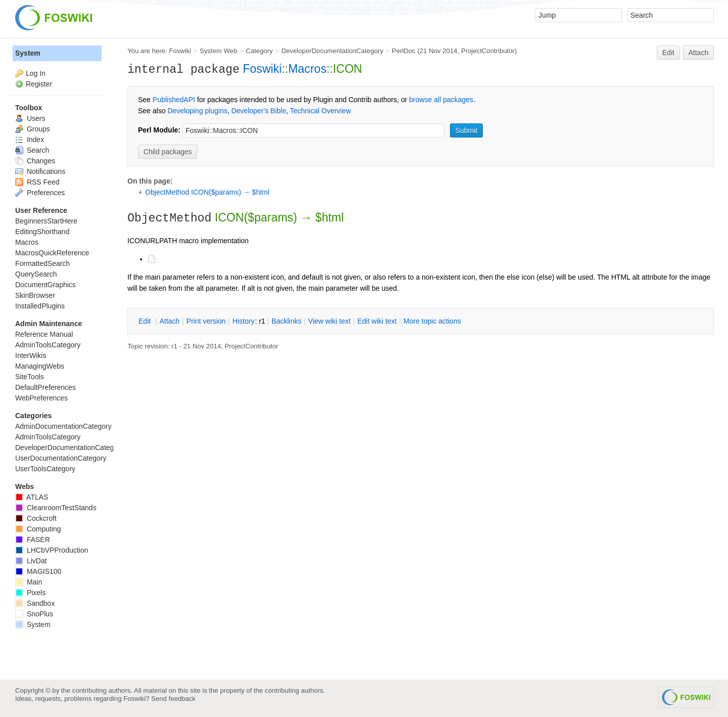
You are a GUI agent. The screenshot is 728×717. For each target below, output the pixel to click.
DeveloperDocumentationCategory (332, 51)
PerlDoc (404, 51)
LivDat (31, 561)
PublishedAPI (174, 100)
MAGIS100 (38, 571)
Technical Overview (321, 111)
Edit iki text (377, 321)
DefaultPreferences (45, 387)
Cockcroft (36, 518)
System (28, 53)
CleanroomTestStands (56, 508)
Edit (668, 53)
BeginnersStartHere (46, 221)
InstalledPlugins (40, 306)
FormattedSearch (42, 263)
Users (30, 118)
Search (32, 150)
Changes (35, 161)
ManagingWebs (40, 366)
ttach (169, 321)
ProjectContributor (488, 51)
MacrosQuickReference (52, 253)
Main (29, 582)
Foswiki (180, 51)
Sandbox (35, 603)
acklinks (286, 321)
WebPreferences (41, 398)
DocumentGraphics (45, 285)
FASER (33, 540)
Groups (33, 129)
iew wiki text (330, 321)
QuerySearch (36, 274)
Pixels (30, 593)
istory (244, 321)
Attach (699, 53)
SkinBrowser (35, 295)
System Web (218, 51)
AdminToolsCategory (48, 345)
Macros (307, 69)
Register (39, 84)
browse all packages (441, 100)
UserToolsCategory (45, 469)
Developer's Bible (259, 111)
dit (146, 321)
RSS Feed (37, 182)
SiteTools (30, 377)
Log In (36, 73)
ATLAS (32, 497)
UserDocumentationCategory (61, 458)
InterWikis (31, 355)
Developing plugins (197, 111)
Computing (38, 529)
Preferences (40, 193)
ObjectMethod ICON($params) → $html (207, 192)
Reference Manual (44, 334)
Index (30, 140)
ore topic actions (432, 321)
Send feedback (173, 699)
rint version (206, 321)
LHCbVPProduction (52, 550)
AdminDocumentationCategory (63, 426)
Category (259, 51)
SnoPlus (34, 614)
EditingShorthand (42, 232)
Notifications (40, 171)
